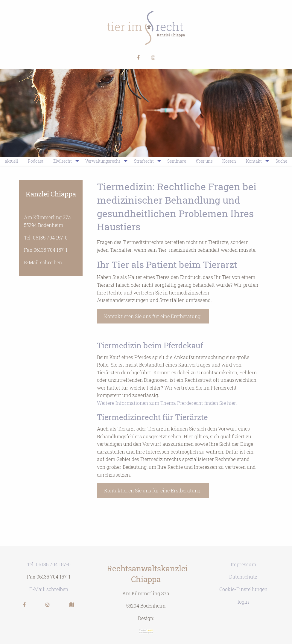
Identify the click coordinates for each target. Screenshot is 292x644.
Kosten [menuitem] (229, 161)
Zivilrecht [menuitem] (63, 161)
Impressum (243, 564)
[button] (138, 58)
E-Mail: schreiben (49, 589)
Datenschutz (243, 577)
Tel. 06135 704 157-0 (46, 238)
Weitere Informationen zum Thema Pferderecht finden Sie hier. (167, 403)
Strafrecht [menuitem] (144, 161)
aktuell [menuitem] (11, 161)
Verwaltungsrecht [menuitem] (103, 161)
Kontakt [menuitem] (254, 161)
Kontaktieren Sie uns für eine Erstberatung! (153, 316)
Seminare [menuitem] (177, 161)
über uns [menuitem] (204, 161)
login (243, 602)
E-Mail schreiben (43, 262)
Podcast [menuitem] (36, 161)
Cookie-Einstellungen (243, 589)
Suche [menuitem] (281, 161)
